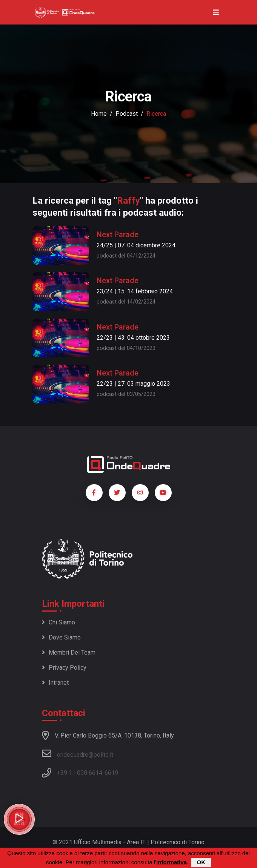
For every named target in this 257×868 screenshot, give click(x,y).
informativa (172, 862)
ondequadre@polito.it (78, 753)
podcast (127, 114)
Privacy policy (64, 668)
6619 (111, 773)
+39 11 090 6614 (80, 773)
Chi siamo (58, 622)
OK (201, 862)
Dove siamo (61, 637)
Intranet (55, 683)
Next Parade (118, 235)
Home (99, 114)
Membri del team (69, 653)
